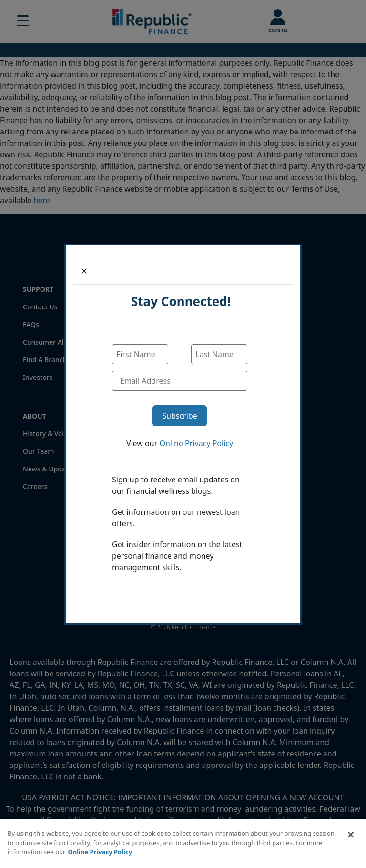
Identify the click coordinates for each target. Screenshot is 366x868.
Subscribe (179, 416)
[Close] (84, 271)
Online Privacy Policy (196, 443)
